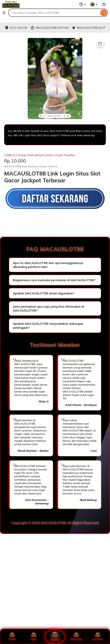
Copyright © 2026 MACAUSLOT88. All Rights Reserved (55, 523)
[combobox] (54, 13)
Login (34, 637)
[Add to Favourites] (100, 44)
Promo (12, 637)
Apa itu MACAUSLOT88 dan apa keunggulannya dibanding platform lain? (48, 265)
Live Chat (98, 637)
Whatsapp (76, 637)
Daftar (55, 637)
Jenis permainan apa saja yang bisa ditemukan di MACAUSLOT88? (48, 308)
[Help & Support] (83, 4)
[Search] (104, 13)
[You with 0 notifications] (94, 4)
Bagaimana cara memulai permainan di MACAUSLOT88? (54, 280)
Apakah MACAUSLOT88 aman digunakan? (44, 293)
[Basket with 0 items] (104, 4)
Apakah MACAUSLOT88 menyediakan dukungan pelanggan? (48, 326)
